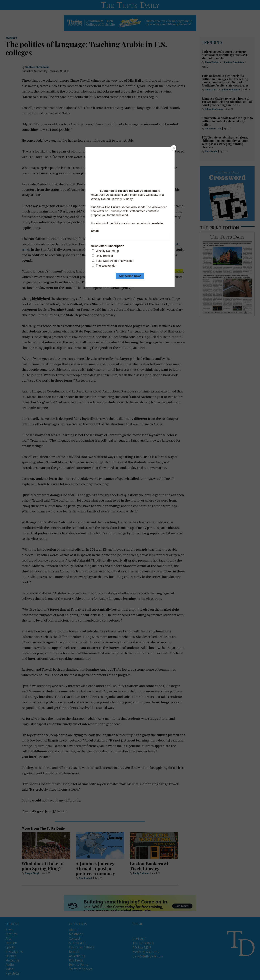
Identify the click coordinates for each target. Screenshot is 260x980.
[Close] (174, 148)
